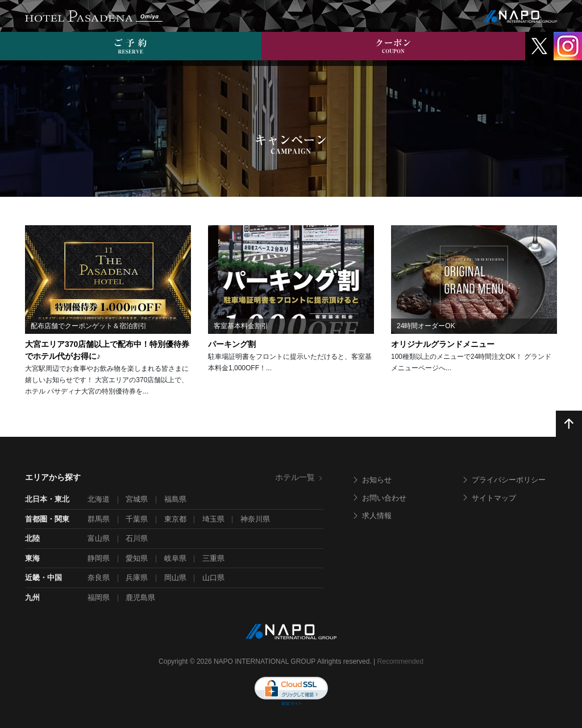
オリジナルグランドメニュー (443, 344)
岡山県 (175, 578)
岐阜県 (175, 558)
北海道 (99, 499)
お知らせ (372, 480)
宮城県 (137, 499)
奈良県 (99, 578)
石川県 (137, 538)
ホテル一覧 (299, 477)
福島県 (175, 499)
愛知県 (137, 558)
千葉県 (137, 519)
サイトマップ (489, 498)
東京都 (175, 519)
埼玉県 (213, 519)
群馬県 (99, 519)
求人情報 (372, 516)
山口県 (213, 578)
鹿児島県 (140, 597)
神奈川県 (255, 519)
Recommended (400, 661)
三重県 (213, 558)
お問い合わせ (379, 498)
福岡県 (99, 597)
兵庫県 (137, 578)
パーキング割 (232, 344)
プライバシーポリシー (504, 480)
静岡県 (99, 558)
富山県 (99, 538)
